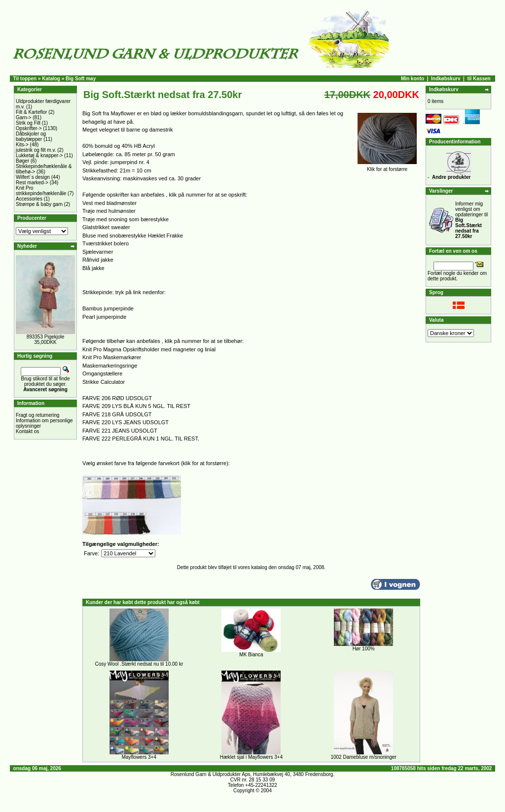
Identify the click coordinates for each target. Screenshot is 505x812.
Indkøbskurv (446, 79)
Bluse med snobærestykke (114, 236)
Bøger (22, 161)
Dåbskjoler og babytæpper (31, 136)
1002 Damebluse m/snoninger (363, 757)
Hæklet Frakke (166, 236)
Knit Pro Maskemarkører (112, 357)
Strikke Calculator (104, 382)
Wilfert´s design (33, 177)
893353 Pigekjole (46, 337)
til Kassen (479, 79)
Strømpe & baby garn (39, 204)
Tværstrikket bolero (106, 243)
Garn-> (23, 118)
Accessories (29, 199)
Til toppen (25, 79)
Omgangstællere (102, 373)
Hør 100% (364, 649)
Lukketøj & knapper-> (39, 155)
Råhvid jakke (98, 260)
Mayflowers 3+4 (139, 757)
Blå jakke (93, 268)
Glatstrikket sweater (106, 227)
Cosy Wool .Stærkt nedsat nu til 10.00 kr (139, 664)
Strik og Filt (28, 123)
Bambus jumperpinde (108, 308)
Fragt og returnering (37, 415)
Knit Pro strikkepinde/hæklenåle (41, 191)
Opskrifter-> (29, 128)
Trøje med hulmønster (109, 211)
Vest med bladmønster (109, 203)
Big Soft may (81, 79)
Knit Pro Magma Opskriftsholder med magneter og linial (149, 349)
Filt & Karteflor (31, 112)
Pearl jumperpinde (104, 317)
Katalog (51, 79)
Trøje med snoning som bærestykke (126, 219)
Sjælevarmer (98, 252)
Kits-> (22, 145)
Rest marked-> (32, 183)
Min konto (413, 79)
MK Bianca (251, 655)
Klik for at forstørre (387, 167)
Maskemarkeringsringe (110, 366)
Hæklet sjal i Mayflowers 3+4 (252, 757)
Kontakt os (27, 431)
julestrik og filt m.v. (36, 150)
